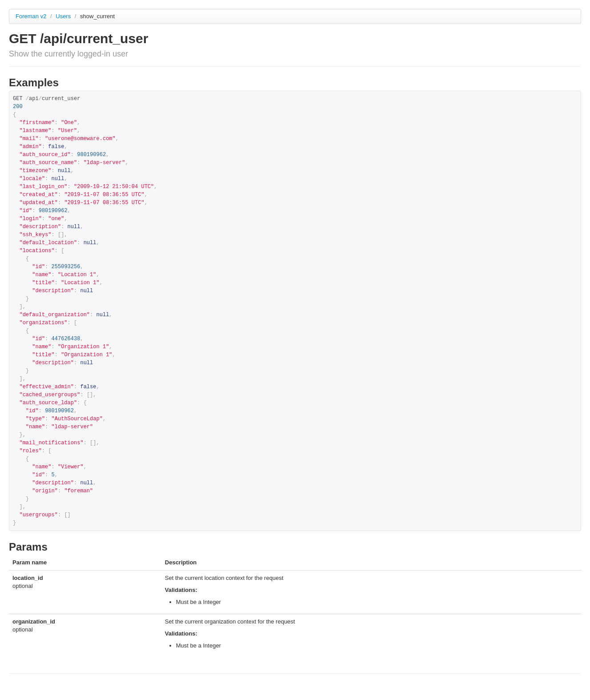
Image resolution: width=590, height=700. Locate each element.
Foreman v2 (31, 16)
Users (64, 16)
